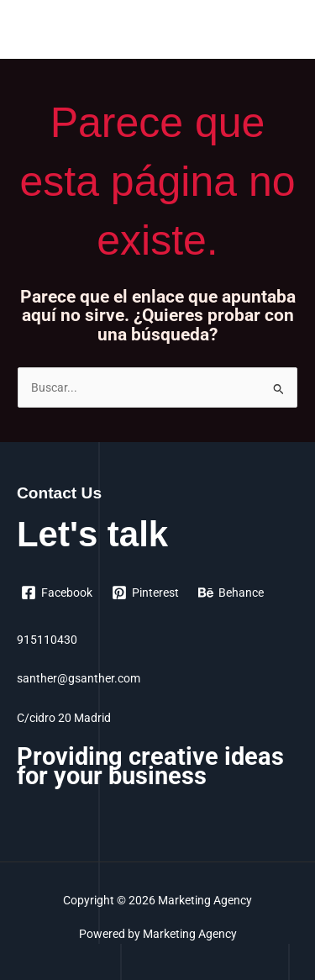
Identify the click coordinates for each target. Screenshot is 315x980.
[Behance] (231, 593)
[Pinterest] (146, 593)
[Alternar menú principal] (282, 33)
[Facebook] (57, 593)
